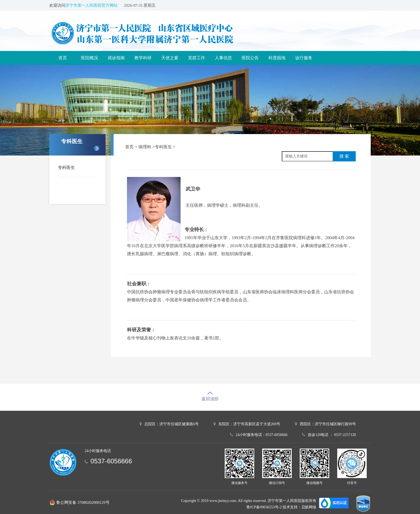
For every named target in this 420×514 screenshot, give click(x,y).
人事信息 (223, 58)
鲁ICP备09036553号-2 (264, 507)
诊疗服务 (304, 58)
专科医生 (66, 167)
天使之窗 (170, 58)
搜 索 (344, 156)
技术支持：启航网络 (299, 507)
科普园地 (277, 58)
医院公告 (250, 58)
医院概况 (89, 58)
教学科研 (143, 58)
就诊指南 (116, 58)
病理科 (145, 147)
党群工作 (197, 58)
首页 (63, 58)
